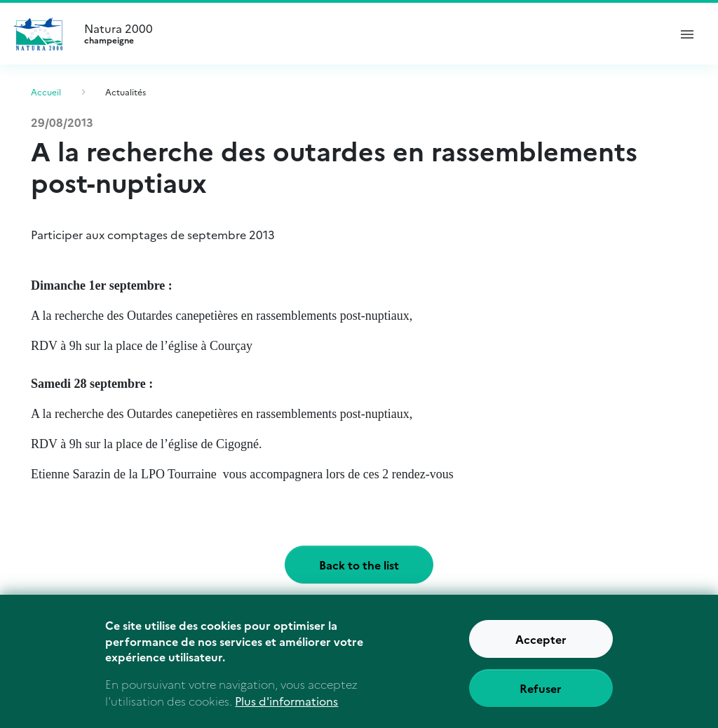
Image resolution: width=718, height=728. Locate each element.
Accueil (46, 92)
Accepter (541, 647)
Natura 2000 (370, 34)
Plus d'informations (286, 709)
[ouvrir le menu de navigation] (687, 34)
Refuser (541, 696)
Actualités (126, 92)
